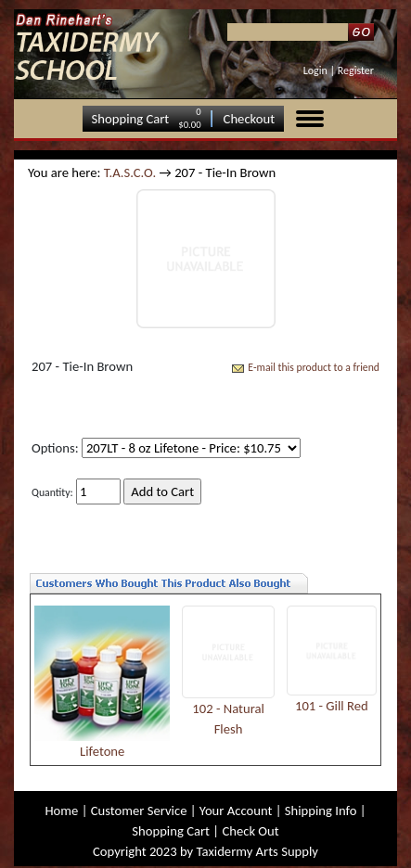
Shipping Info (321, 811)
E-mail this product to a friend (314, 367)
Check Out (250, 831)
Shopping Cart (131, 119)
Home (61, 811)
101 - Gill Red (332, 706)
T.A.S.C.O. (130, 172)
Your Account (236, 811)
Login (315, 70)
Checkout (250, 119)
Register (356, 70)
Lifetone (102, 751)
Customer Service (139, 811)
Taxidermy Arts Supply (257, 851)
